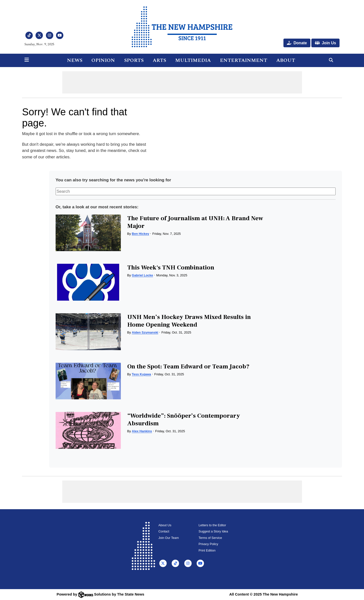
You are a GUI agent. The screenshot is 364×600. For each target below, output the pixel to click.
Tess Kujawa (141, 374)
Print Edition (207, 550)
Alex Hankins (142, 431)
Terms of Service (210, 538)
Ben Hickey (140, 234)
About (286, 60)
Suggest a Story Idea (213, 531)
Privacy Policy (208, 544)
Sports (134, 60)
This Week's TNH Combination (171, 267)
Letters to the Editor (212, 525)
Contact (164, 531)
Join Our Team (169, 538)
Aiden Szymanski (145, 332)
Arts (159, 60)
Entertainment (244, 60)
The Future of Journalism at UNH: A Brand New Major (195, 222)
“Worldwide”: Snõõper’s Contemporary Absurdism (184, 420)
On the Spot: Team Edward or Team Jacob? (188, 366)
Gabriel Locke (142, 275)
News (75, 60)
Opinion (103, 60)
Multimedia (193, 60)
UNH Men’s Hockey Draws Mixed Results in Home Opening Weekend (189, 321)
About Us (165, 525)
